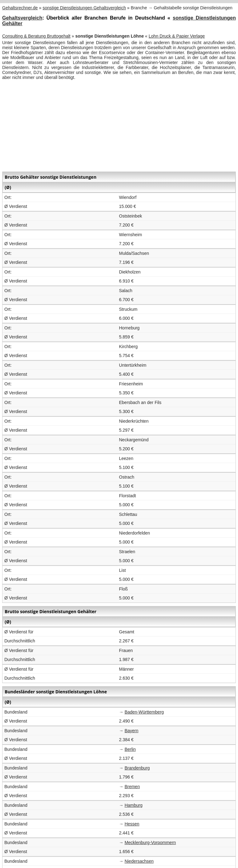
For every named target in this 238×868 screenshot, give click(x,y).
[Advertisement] (119, 125)
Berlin (130, 749)
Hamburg (133, 805)
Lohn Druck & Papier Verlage (177, 36)
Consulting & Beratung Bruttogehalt (36, 36)
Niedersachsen (139, 861)
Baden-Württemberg (144, 712)
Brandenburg (137, 768)
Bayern (131, 731)
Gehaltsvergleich (22, 18)
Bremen (132, 787)
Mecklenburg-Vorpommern (150, 843)
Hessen (132, 824)
